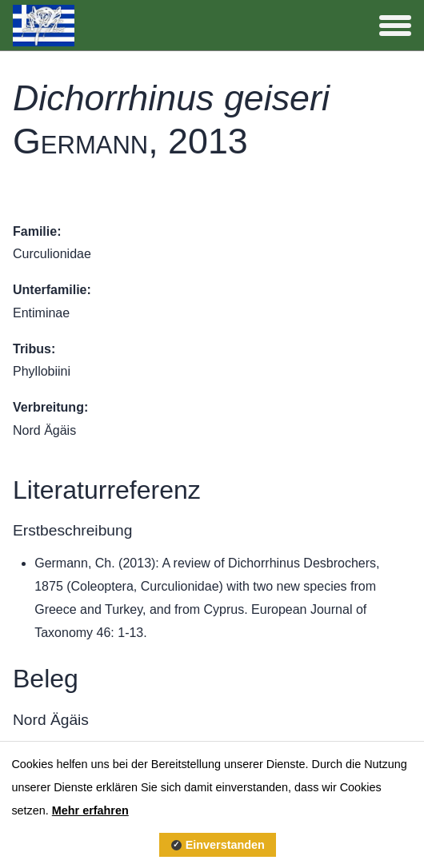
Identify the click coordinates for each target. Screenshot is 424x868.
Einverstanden (225, 845)
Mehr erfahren (90, 810)
